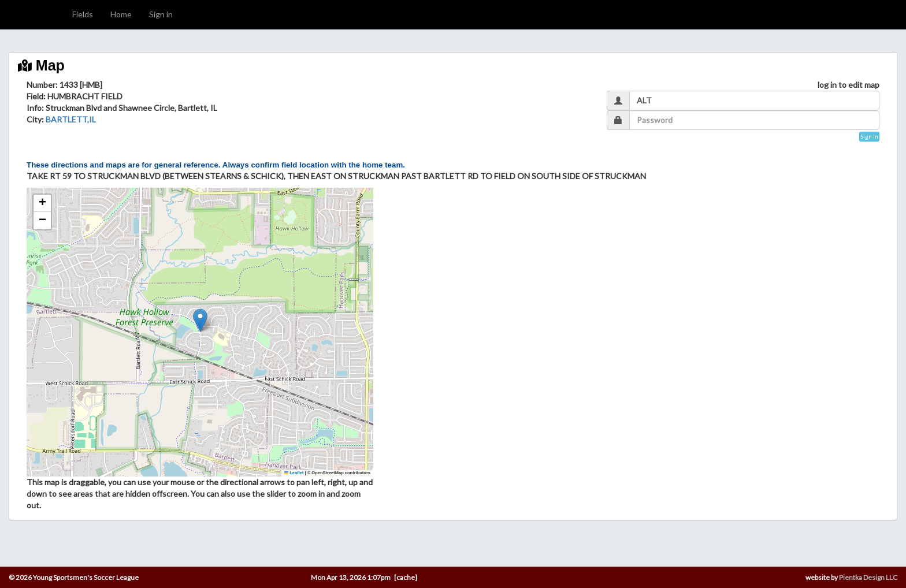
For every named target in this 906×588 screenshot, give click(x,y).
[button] (200, 320)
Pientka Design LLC (868, 577)
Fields (83, 14)
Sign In (869, 136)
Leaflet (294, 473)
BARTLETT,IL (71, 119)
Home (121, 14)
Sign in (161, 14)
